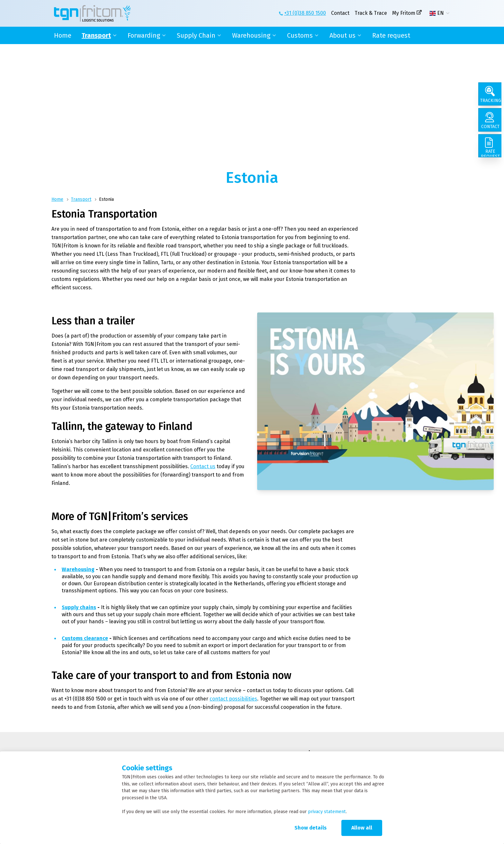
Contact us (203, 466)
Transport (96, 35)
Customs (300, 35)
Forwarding (144, 35)
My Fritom (404, 13)
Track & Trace (371, 13)
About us (342, 35)
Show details (310, 828)
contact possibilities (233, 699)
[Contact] (491, 124)
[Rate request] (491, 152)
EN (437, 13)
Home (63, 35)
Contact (340, 13)
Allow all (362, 828)
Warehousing (251, 35)
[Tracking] (491, 95)
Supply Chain (196, 35)
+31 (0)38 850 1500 (305, 13)
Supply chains (79, 607)
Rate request (391, 35)
